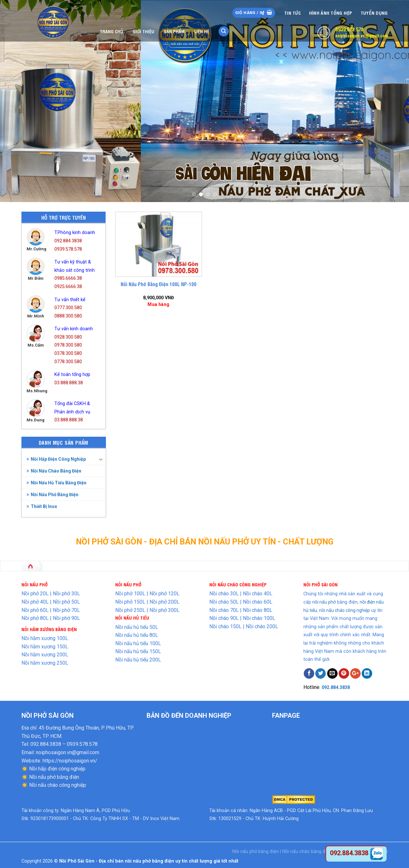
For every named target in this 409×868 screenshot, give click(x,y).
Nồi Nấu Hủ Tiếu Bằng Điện (56, 483)
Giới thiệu (144, 31)
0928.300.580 (68, 337)
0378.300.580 (68, 353)
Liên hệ (202, 31)
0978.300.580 (68, 345)
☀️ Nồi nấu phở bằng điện (50, 777)
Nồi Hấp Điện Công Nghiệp (56, 459)
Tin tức (293, 13)
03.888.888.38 (69, 383)
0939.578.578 (349, 29)
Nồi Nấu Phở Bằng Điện (52, 495)
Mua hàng (158, 304)
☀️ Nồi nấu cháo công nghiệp (54, 785)
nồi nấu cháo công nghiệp (345, 610)
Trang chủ (112, 31)
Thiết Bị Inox (42, 506)
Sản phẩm (174, 31)
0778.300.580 (68, 362)
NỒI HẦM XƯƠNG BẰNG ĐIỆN (49, 629)
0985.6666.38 (68, 278)
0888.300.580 (68, 316)
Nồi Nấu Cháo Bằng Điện (54, 471)
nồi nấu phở (324, 602)
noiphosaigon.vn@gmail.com (362, 35)
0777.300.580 (68, 308)
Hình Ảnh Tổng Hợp (331, 13)
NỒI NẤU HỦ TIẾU (132, 618)
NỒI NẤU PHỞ (128, 584)
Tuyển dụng (374, 13)
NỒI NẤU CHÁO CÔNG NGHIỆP (238, 584)
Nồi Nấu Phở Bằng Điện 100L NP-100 (159, 284)
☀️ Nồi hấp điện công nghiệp (53, 769)
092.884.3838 (68, 241)
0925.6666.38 (68, 287)
